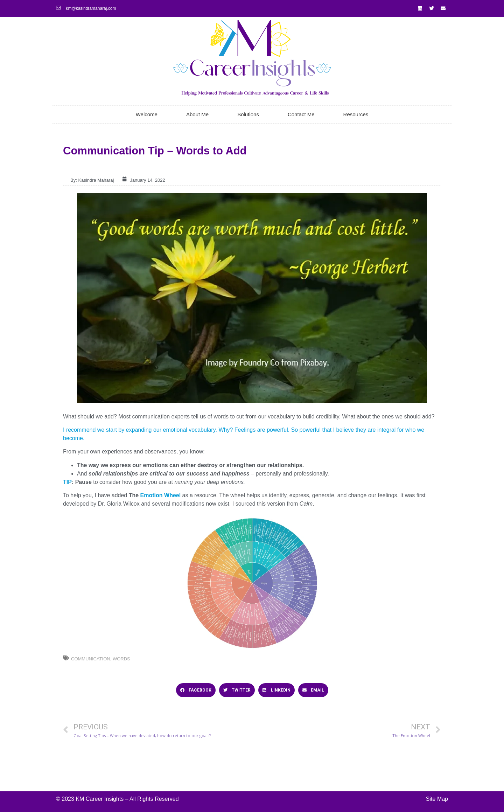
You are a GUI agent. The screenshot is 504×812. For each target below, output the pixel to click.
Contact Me (301, 114)
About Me (197, 114)
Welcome (147, 114)
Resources (356, 114)
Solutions (248, 114)
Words (121, 659)
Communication (91, 659)
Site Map (437, 799)
